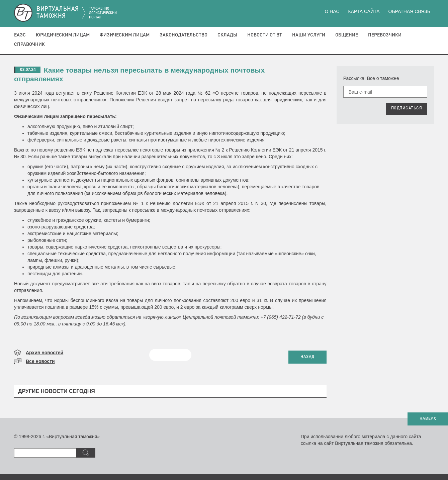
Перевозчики (385, 35)
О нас (332, 11)
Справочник (29, 44)
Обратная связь (409, 11)
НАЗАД (307, 357)
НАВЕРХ (428, 419)
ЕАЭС (20, 35)
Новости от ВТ (265, 35)
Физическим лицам (125, 35)
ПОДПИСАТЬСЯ (407, 108)
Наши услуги (309, 35)
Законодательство (184, 35)
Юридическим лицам (63, 35)
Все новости (40, 361)
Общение (347, 35)
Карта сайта (364, 11)
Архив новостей (44, 353)
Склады (227, 35)
